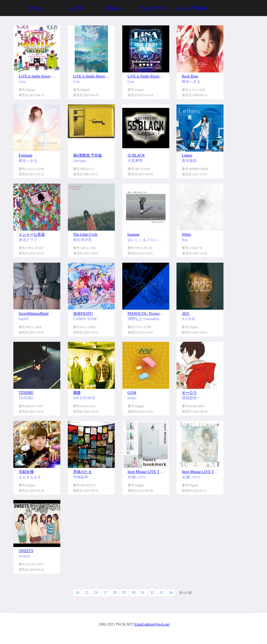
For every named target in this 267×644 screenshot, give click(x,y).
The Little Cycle (85, 234)
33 (162, 593)
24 (77, 593)
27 (105, 593)
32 (152, 593)
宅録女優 (26, 472)
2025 (186, 314)
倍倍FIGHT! (83, 314)
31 (143, 593)
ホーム (36, 8)
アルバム (114, 8)
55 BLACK (136, 155)
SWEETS (26, 551)
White (186, 234)
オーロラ (189, 393)
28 (115, 593)
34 (171, 593)
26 (96, 593)
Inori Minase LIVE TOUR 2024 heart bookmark (164, 472)
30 (133, 593)
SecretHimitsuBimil (34, 314)
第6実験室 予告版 (88, 155)
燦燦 (77, 393)
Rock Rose (190, 76)
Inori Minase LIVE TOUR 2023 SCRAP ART (216, 472)
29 (124, 593)
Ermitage (25, 155)
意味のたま (83, 472)
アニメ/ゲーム (153, 8)
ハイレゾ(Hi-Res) (192, 8)
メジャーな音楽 (32, 234)
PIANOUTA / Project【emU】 (151, 314)
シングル (75, 8)
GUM (132, 393)
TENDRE (26, 393)
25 (87, 593)
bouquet (134, 234)
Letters (187, 155)
